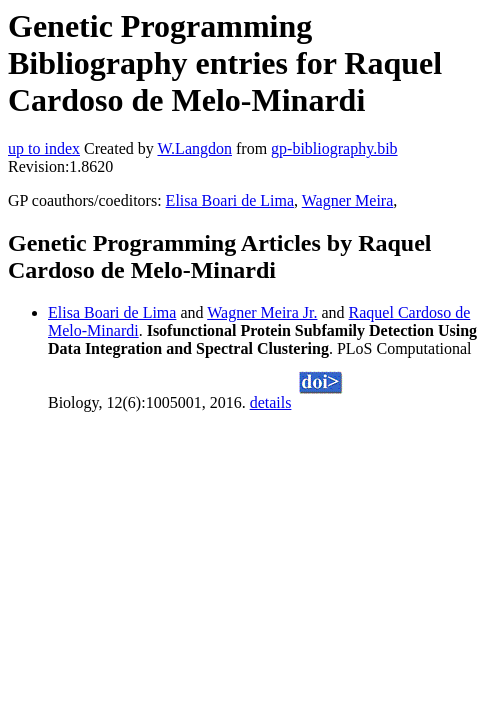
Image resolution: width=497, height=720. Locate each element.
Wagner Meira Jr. (262, 312)
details (271, 402)
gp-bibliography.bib (334, 148)
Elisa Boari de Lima (230, 200)
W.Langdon (194, 148)
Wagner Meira (348, 200)
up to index (44, 148)
